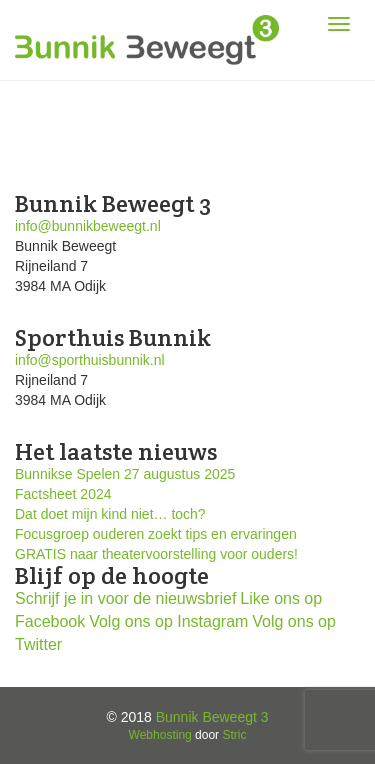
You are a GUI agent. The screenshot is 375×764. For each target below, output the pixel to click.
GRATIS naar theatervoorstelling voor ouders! (156, 554)
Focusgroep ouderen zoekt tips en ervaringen (156, 534)
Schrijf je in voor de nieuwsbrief (125, 598)
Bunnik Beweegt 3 (212, 717)
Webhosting (160, 735)
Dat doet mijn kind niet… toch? (110, 514)
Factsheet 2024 (63, 494)
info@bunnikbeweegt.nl (88, 226)
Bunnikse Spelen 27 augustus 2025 (125, 474)
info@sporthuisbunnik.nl (90, 360)
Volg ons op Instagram (168, 621)
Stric (234, 735)
